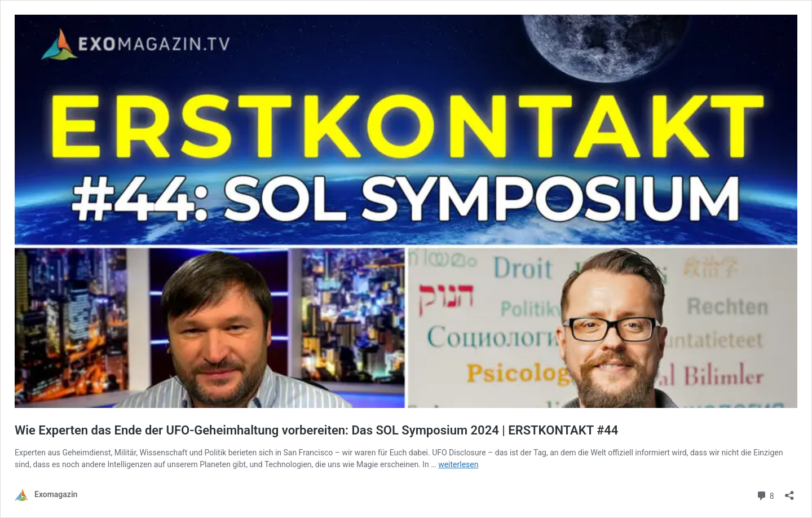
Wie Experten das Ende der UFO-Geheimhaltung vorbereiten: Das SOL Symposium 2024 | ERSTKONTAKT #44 (316, 430)
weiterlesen (458, 464)
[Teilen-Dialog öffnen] (789, 492)
